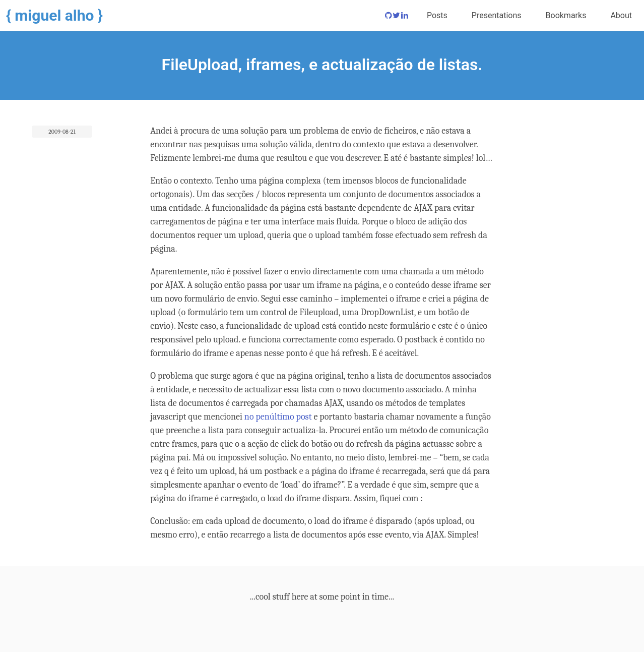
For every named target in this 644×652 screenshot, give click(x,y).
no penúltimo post (278, 417)
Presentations (497, 15)
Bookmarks (566, 15)
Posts (437, 15)
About (621, 15)
